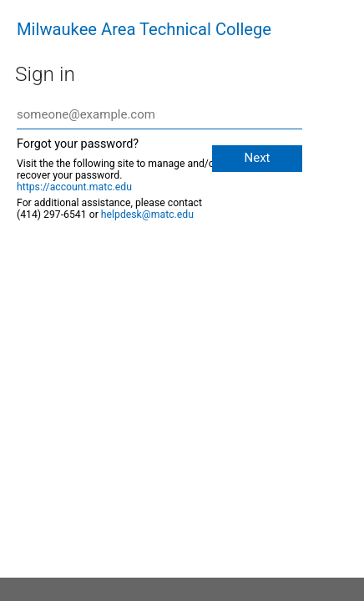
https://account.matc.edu (74, 187)
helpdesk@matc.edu (147, 215)
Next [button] (257, 158)
